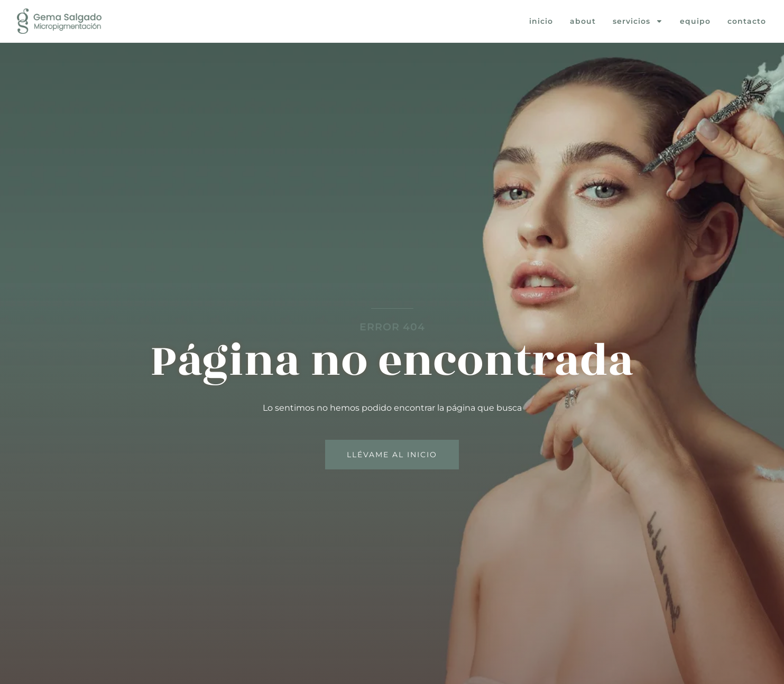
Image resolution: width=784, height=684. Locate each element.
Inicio (541, 21)
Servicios (638, 21)
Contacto (747, 21)
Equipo (695, 21)
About (583, 21)
